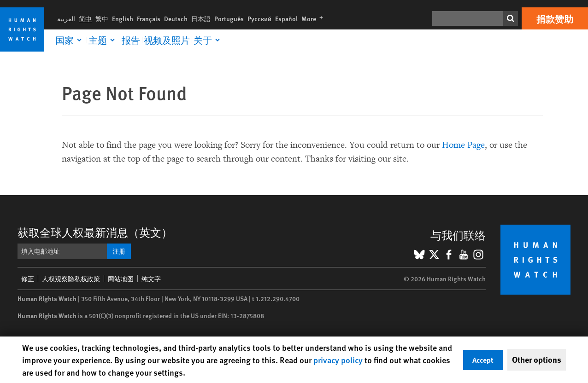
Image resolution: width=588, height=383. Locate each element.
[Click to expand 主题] (103, 40)
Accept (483, 360)
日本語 (201, 18)
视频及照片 (167, 40)
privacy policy (338, 360)
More (314, 18)
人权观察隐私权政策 (71, 279)
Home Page (463, 145)
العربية (66, 18)
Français (149, 18)
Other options (537, 360)
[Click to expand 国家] (70, 40)
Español (286, 18)
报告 (131, 40)
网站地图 (121, 279)
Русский (259, 18)
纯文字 (151, 279)
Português (229, 18)
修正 (28, 279)
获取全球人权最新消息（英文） (95, 232)
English (123, 18)
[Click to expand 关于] (208, 40)
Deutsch (176, 18)
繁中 (102, 18)
